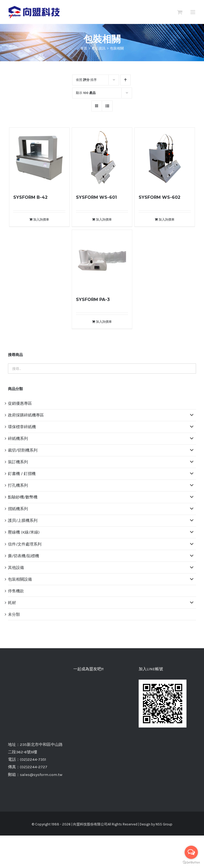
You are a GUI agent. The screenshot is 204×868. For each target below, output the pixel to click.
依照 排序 (86, 80)
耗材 (12, 603)
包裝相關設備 (20, 579)
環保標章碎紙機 (22, 427)
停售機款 (16, 591)
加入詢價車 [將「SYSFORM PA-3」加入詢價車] (104, 322)
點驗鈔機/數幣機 (23, 497)
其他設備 (16, 568)
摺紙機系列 (18, 509)
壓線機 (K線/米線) (24, 532)
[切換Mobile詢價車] (180, 12)
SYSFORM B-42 (30, 197)
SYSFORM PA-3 (93, 299)
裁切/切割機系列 (23, 450)
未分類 (14, 614)
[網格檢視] (107, 106)
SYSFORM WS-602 (160, 197)
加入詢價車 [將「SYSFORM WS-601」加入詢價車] (104, 220)
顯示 (86, 93)
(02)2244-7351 (33, 709)
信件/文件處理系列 (25, 544)
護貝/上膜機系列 (23, 520)
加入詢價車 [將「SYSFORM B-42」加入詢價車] (41, 220)
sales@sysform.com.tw (41, 725)
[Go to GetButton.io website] (191, 863)
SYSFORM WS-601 (96, 197)
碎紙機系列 (18, 439)
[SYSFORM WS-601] (102, 158)
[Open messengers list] (191, 852)
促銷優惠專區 (20, 403)
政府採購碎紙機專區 (26, 415)
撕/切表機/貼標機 (24, 556)
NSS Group (164, 774)
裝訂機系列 (18, 462)
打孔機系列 (18, 485)
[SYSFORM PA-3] (102, 260)
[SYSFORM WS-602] (165, 158)
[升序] (126, 80)
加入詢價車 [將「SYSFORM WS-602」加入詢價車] (167, 220)
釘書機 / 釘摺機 (22, 474)
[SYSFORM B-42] (39, 158)
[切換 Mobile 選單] (193, 12)
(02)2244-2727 (34, 717)
